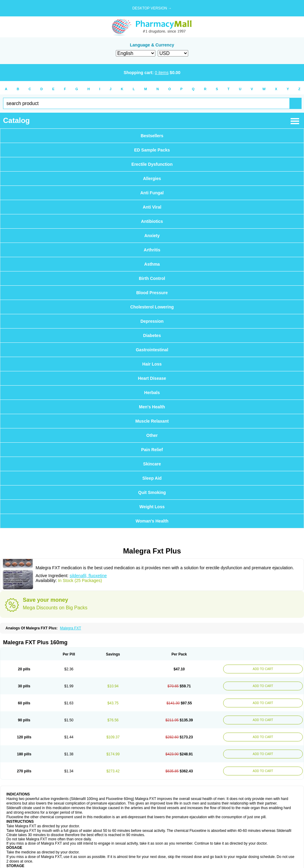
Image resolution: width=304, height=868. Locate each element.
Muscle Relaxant (152, 421)
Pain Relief (152, 450)
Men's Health (152, 407)
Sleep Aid (152, 478)
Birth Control (152, 278)
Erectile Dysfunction (152, 164)
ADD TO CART (263, 669)
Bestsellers (152, 136)
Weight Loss (152, 507)
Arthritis (152, 250)
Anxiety (152, 236)
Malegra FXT (70, 628)
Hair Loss (152, 364)
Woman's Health (152, 521)
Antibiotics (152, 221)
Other (152, 435)
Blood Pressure (152, 293)
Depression (152, 321)
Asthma (152, 264)
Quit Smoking (152, 492)
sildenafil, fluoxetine (88, 576)
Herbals (152, 393)
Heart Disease (152, 378)
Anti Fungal (152, 193)
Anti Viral (152, 207)
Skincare (152, 464)
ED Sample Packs (152, 150)
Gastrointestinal (152, 350)
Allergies (152, 179)
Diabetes (152, 335)
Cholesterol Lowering (152, 307)
